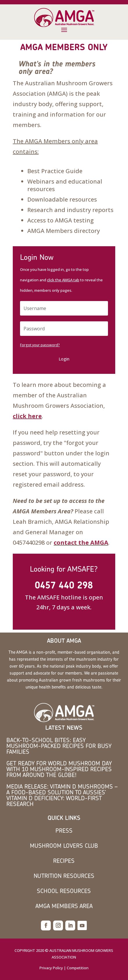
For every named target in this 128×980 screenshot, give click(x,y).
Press (64, 830)
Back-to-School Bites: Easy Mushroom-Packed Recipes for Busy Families (59, 746)
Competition (78, 968)
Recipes (64, 861)
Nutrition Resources (64, 876)
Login (64, 359)
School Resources (64, 891)
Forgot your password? (40, 345)
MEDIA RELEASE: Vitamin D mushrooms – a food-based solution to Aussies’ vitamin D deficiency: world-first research (62, 795)
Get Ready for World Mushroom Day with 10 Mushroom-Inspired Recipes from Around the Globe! (59, 769)
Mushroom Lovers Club (64, 846)
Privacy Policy (51, 968)
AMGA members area (64, 906)
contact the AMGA (81, 542)
